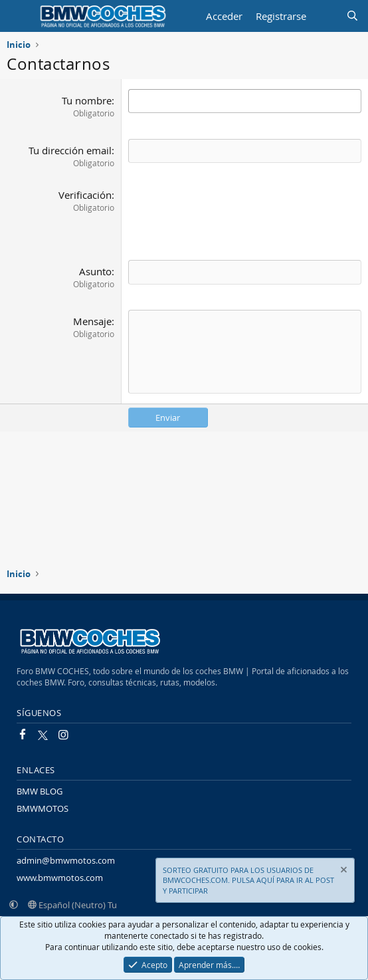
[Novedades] (326, 16)
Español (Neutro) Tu (72, 905)
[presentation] (229, 214)
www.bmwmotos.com (60, 878)
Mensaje (92, 321)
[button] (14, 905)
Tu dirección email (70, 150)
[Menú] (18, 16)
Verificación (85, 195)
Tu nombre (87, 100)
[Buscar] (352, 16)
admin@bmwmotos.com (66, 860)
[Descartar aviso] (343, 871)
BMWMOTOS (43, 808)
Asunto (95, 271)
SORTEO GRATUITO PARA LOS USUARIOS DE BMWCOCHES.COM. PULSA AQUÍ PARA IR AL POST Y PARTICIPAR (248, 880)
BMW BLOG (40, 791)
